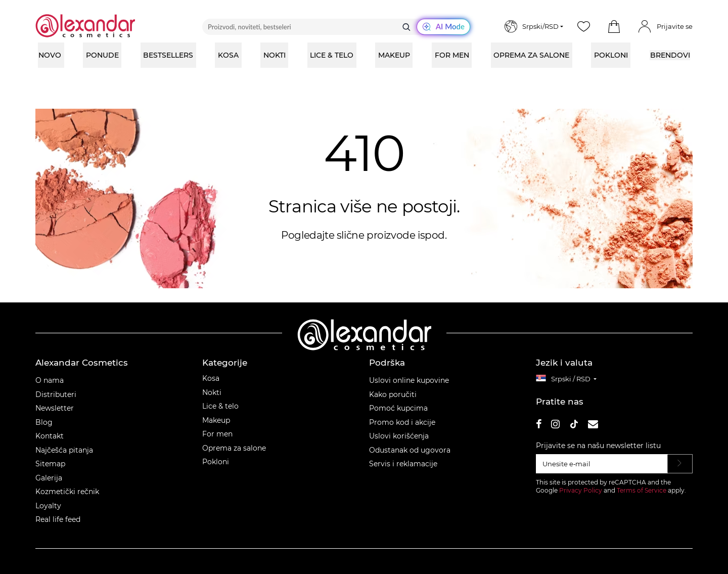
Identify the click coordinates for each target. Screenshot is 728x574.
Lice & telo (220, 406)
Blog (44, 422)
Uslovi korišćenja (399, 436)
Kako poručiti (393, 394)
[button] (614, 27)
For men (217, 434)
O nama (50, 380)
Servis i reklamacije (403, 464)
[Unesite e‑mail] (602, 464)
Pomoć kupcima (398, 408)
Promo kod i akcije (402, 422)
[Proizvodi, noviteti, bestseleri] (336, 27)
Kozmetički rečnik (67, 492)
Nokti (212, 392)
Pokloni (216, 462)
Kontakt (50, 436)
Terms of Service (642, 490)
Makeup (216, 420)
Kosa (211, 378)
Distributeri (56, 394)
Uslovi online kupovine (409, 380)
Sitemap (50, 464)
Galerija (49, 478)
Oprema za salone (234, 448)
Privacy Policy (581, 490)
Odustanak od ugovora (410, 450)
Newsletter (55, 408)
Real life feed (58, 519)
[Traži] (406, 27)
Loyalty (48, 506)
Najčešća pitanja (64, 450)
